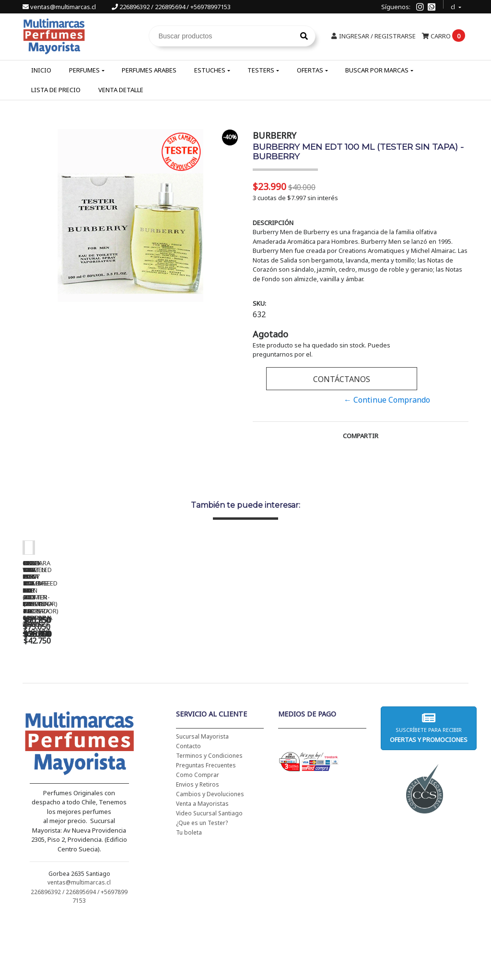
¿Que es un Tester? (202, 885)
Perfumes (84, 70)
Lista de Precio (56, 90)
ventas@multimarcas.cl (60, 7)
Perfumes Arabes (149, 70)
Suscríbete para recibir (429, 790)
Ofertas (310, 70)
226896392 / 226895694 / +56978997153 (171, 7)
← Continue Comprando (387, 400)
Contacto (188, 808)
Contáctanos (342, 379)
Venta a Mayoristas (202, 866)
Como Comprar (198, 837)
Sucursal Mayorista (202, 798)
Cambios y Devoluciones (210, 856)
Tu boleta (189, 894)
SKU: (259, 303)
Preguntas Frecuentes (206, 827)
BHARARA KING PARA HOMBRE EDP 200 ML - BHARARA (358, 690)
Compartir (361, 436)
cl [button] (454, 6)
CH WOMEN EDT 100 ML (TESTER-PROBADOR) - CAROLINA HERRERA (90, 690)
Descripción (273, 223)
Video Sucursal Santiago (209, 875)
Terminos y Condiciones (209, 818)
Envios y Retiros (198, 846)
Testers (261, 70)
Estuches (210, 70)
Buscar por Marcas (377, 70)
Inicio (41, 70)
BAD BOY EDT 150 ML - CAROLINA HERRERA (224, 687)
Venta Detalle (121, 90)
